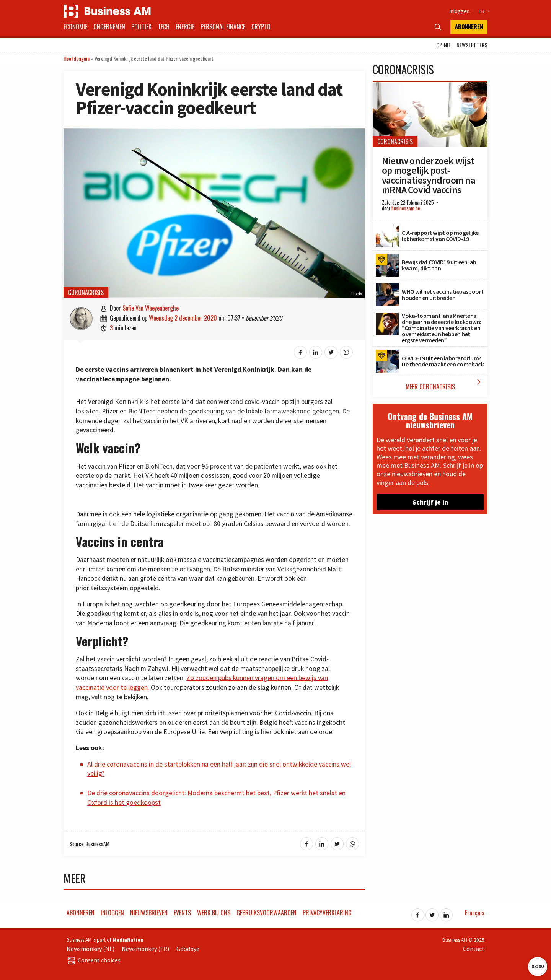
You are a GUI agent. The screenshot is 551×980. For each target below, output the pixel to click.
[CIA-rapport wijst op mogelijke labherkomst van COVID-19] (387, 228)
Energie (185, 27)
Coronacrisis (86, 292)
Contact (474, 949)
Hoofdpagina (77, 58)
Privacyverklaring (327, 913)
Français (475, 913)
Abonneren (469, 27)
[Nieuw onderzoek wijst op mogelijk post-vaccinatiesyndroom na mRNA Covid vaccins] (430, 86)
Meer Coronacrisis (445, 384)
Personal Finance (223, 27)
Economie (75, 27)
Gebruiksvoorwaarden (267, 913)
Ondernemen (109, 27)
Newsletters (472, 45)
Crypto (261, 27)
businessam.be (406, 208)
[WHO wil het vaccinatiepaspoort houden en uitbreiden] (387, 287)
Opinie (443, 45)
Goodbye (188, 949)
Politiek (141, 27)
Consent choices (94, 960)
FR (483, 11)
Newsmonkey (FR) (145, 949)
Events (182, 913)
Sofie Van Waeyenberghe (151, 308)
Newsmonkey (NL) (90, 949)
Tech (164, 27)
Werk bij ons (214, 913)
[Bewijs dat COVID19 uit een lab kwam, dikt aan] (387, 258)
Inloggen (460, 11)
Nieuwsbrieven (149, 913)
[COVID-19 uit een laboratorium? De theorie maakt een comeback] (387, 354)
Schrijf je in (430, 502)
